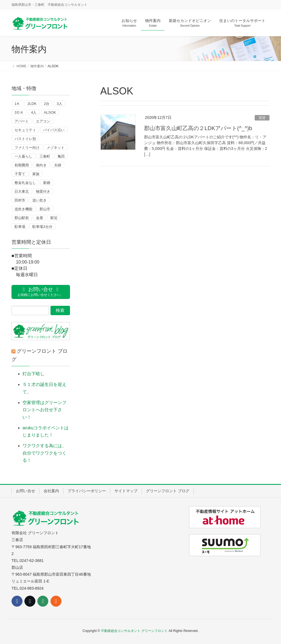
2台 (47, 104)
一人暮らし (23, 156)
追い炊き (40, 200)
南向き (41, 165)
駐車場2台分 (42, 227)
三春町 (45, 156)
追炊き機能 (23, 209)
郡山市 (45, 209)
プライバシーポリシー (87, 491)
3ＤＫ (19, 112)
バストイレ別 (25, 139)
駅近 (54, 218)
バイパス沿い (54, 130)
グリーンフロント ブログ (168, 491)
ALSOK (50, 112)
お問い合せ (26, 491)
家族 (36, 174)
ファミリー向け (27, 148)
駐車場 (20, 227)
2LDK (32, 104)
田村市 (20, 200)
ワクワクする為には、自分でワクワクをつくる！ (44, 453)
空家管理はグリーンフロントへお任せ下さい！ (44, 410)
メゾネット (56, 148)
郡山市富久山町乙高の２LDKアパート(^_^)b (198, 128)
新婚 (47, 183)
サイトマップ (126, 491)
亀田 (61, 156)
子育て (20, 174)
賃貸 (262, 118)
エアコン (43, 121)
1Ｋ (17, 104)
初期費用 (22, 165)
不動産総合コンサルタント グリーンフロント (134, 631)
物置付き (43, 191)
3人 (60, 104)
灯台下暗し (33, 374)
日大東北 (22, 191)
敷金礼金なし (25, 183)
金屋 (40, 218)
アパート (22, 121)
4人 (34, 112)
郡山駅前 (22, 218)
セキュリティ (25, 130)
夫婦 (58, 165)
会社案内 (51, 491)
